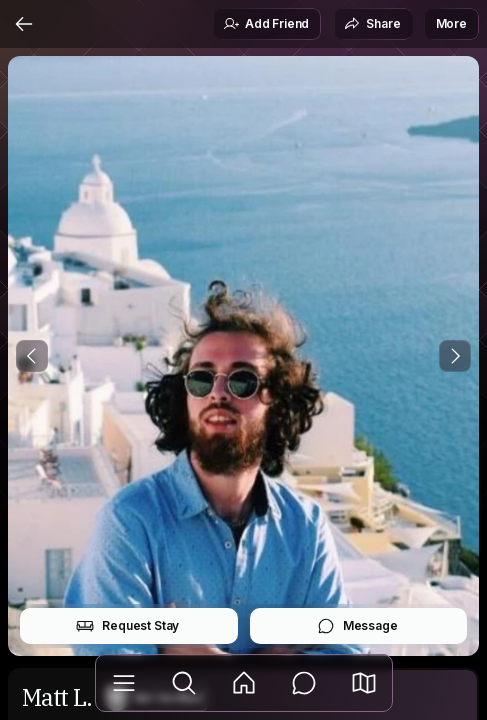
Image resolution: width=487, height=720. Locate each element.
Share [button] (372, 24)
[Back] (24, 24)
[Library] (124, 683)
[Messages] (304, 683)
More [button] (451, 23)
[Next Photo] (455, 356)
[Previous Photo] (32, 356)
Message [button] (357, 626)
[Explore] (184, 683)
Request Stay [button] (127, 626)
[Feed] (244, 683)
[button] (364, 683)
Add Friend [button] (266, 24)
